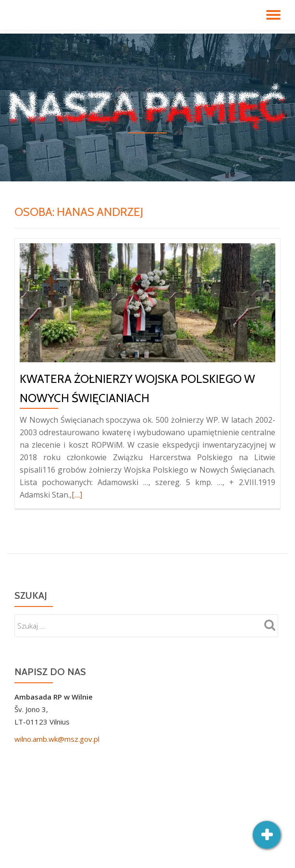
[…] (77, 495)
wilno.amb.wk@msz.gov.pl (57, 739)
